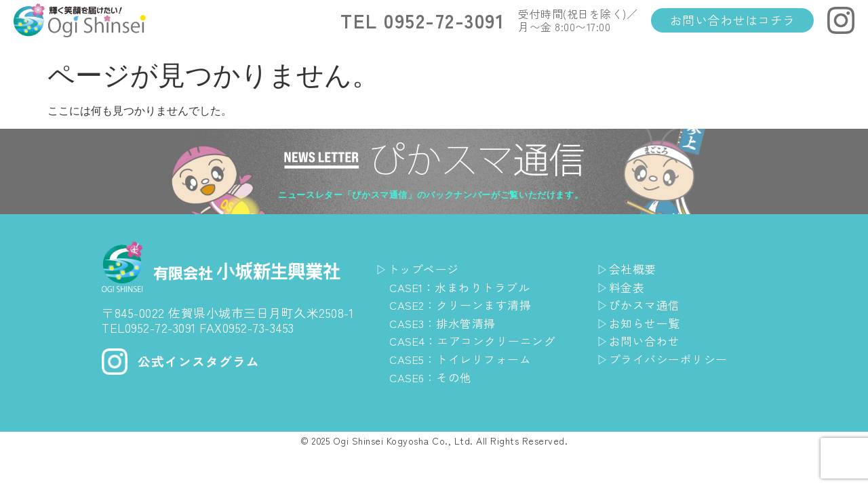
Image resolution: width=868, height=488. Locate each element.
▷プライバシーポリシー (666, 359)
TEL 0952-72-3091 (422, 20)
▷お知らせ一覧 (641, 323)
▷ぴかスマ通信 (641, 304)
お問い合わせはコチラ (733, 20)
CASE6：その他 (434, 377)
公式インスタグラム (202, 361)
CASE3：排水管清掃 (446, 323)
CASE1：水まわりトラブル (464, 287)
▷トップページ (420, 268)
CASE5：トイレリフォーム (465, 359)
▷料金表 (622, 287)
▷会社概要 (628, 268)
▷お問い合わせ (641, 340)
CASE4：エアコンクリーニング (478, 340)
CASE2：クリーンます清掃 (465, 304)
